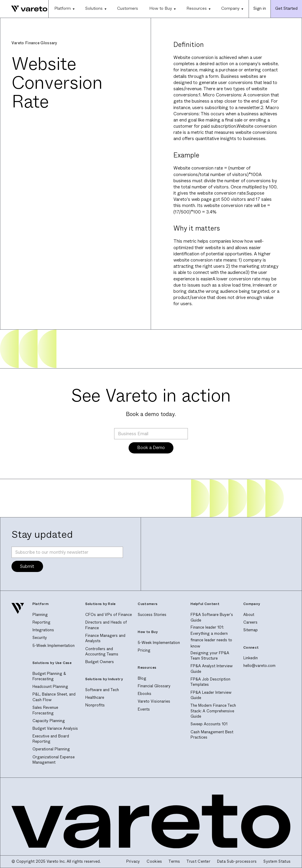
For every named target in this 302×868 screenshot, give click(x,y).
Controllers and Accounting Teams (102, 652)
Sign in (260, 8)
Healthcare (95, 697)
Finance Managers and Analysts (105, 638)
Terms (174, 862)
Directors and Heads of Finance (106, 625)
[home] (24, 9)
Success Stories (152, 615)
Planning (40, 615)
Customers (128, 8)
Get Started (286, 8)
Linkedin (251, 658)
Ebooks (145, 694)
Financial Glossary (154, 686)
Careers (250, 622)
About (249, 615)
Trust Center (198, 862)
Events (144, 709)
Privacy (133, 862)
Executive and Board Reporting (51, 739)
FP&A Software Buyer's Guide (212, 617)
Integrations (43, 630)
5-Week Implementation (54, 646)
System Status (277, 862)
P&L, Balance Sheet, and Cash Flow (54, 697)
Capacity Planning (49, 721)
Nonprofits (95, 705)
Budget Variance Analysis (55, 728)
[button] (64, 9)
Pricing (144, 650)
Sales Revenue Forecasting (45, 710)
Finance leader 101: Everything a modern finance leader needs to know (211, 637)
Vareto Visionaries (154, 701)
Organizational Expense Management (54, 760)
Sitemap (251, 630)
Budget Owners (100, 662)
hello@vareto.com (259, 666)
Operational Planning (51, 749)
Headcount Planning (50, 687)
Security (40, 638)
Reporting (41, 622)
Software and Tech (102, 690)
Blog (142, 678)
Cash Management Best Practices (212, 735)
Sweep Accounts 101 (209, 724)
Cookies (154, 862)
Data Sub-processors (237, 862)
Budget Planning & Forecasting (49, 676)
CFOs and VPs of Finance (109, 615)
